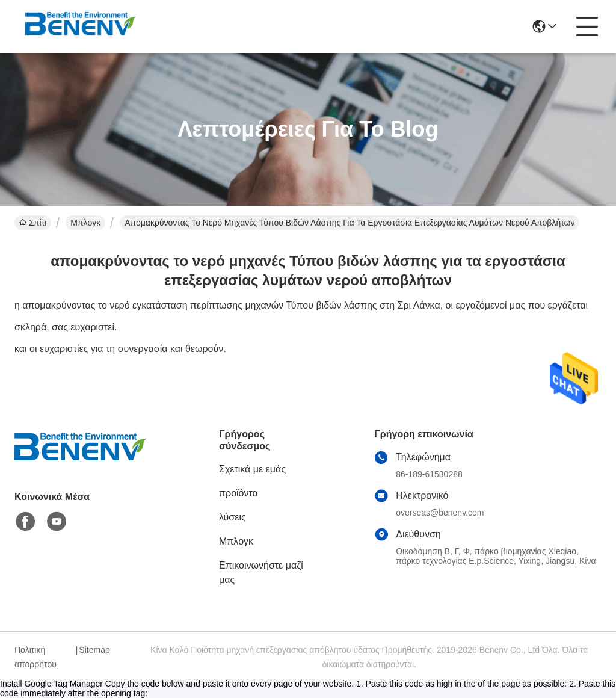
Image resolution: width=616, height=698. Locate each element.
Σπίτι (33, 223)
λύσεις (233, 517)
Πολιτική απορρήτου (35, 657)
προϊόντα (239, 493)
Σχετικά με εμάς (252, 469)
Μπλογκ (85, 223)
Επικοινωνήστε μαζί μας (261, 573)
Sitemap (94, 650)
